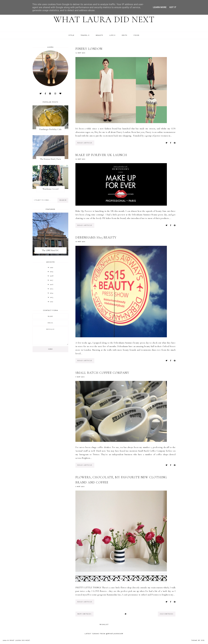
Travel (84, 35)
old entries (167, 614)
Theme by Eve (198, 640)
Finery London (89, 49)
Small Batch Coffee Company (102, 373)
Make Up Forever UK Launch (101, 155)
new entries (84, 614)
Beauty (99, 35)
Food (137, 35)
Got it (173, 7)
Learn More (160, 7)
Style (71, 35)
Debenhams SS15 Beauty (96, 237)
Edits (125, 35)
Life (112, 35)
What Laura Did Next (104, 19)
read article (85, 143)
